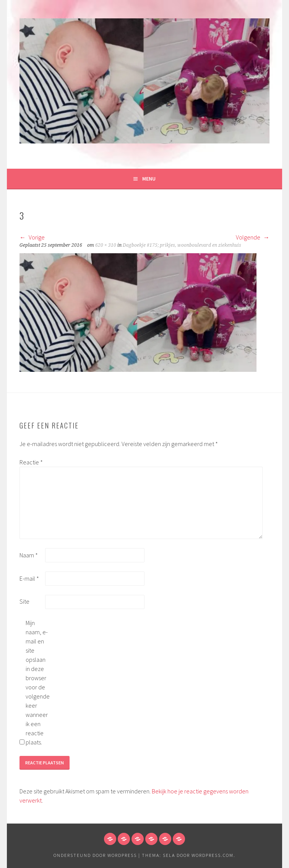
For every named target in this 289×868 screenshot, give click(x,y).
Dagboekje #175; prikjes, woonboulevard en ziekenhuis (182, 245)
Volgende (253, 237)
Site (24, 601)
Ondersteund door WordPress (95, 855)
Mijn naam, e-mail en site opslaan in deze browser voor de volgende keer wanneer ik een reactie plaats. (38, 682)
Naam (29, 555)
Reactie (31, 462)
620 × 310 (106, 245)
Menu (149, 179)
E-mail (29, 578)
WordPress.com (213, 855)
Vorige (32, 237)
